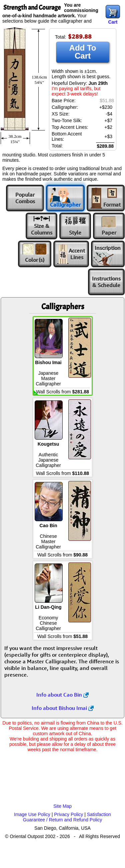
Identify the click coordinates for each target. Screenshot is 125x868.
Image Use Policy (32, 814)
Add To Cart (83, 52)
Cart (113, 22)
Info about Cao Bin (62, 695)
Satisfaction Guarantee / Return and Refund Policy (67, 817)
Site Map (62, 806)
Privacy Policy (68, 814)
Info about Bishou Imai (63, 708)
